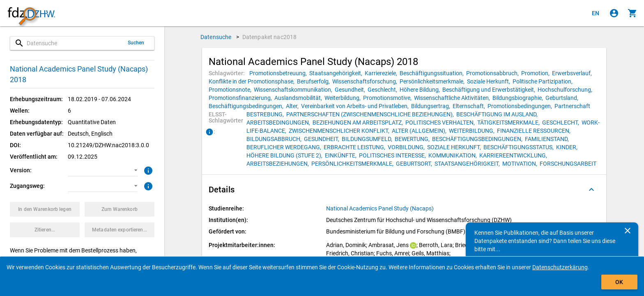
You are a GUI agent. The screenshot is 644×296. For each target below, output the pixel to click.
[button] (103, 170)
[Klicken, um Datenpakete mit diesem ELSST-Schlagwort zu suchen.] (266, 114)
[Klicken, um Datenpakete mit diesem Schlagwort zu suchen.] (279, 73)
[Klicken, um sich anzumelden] (614, 13)
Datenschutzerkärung (560, 267)
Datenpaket (270, 37)
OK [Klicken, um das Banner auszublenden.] (619, 282)
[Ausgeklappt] (591, 190)
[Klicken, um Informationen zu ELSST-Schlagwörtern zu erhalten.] (209, 132)
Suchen (136, 43)
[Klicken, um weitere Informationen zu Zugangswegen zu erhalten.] (147, 185)
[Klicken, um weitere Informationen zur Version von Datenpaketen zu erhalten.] (147, 170)
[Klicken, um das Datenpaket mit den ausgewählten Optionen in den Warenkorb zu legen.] (45, 209)
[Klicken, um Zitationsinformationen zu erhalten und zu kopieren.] (45, 230)
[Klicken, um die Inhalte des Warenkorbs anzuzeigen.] (632, 13)
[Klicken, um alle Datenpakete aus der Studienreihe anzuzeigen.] (381, 208)
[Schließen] (628, 231)
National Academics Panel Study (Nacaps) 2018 (79, 74)
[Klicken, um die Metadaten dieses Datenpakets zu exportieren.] (120, 230)
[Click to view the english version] (596, 13)
